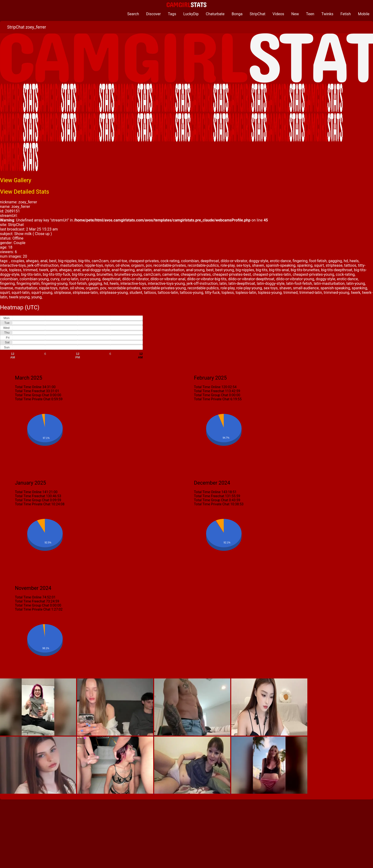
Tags (172, 14)
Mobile (364, 14)
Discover (153, 14)
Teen (310, 14)
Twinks (327, 14)
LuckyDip (191, 14)
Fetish (346, 14)
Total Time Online (28, 387)
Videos (278, 14)
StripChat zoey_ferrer (27, 27)
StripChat (257, 14)
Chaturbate (215, 14)
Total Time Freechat (30, 391)
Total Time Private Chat (33, 399)
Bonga (237, 14)
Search (133, 14)
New (295, 14)
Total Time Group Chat (32, 395)
